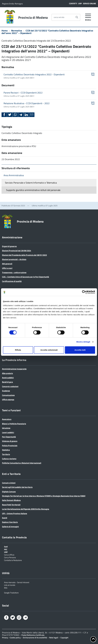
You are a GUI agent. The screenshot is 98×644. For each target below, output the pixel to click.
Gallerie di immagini (10, 527)
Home (5, 31)
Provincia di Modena (33, 18)
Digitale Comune (9, 492)
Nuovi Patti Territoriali (11, 505)
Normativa (17, 31)
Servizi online (89, 3)
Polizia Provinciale (10, 446)
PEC (6, 549)
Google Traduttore (11, 592)
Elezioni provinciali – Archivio (14, 259)
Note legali (54, 638)
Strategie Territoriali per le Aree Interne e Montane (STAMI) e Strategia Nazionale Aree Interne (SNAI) (44, 496)
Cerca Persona (10, 557)
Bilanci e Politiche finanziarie (14, 424)
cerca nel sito (59, 17)
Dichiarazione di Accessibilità (35, 638)
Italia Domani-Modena (11, 500)
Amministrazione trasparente (14, 369)
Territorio (6, 454)
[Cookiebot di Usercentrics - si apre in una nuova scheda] (84, 292)
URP (80, 3)
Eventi (5, 518)
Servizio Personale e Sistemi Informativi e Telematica (31, 183)
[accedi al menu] (88, 17)
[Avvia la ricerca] (77, 17)
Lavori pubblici (8, 432)
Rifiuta (18, 350)
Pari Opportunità (9, 437)
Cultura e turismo (9, 459)
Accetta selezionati (49, 350)
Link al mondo (10, 585)
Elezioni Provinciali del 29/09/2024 (17, 251)
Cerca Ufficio (9, 555)
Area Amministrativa (14, 175)
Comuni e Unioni (9, 483)
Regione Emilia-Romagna (12, 4)
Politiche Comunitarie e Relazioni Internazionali (22, 463)
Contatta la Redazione (13, 560)
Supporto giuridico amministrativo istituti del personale (33, 190)
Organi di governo (9, 246)
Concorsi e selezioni (10, 386)
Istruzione (6, 428)
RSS (6, 588)
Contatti (73, 3)
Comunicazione (8, 395)
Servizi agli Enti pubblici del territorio (17, 487)
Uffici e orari (7, 268)
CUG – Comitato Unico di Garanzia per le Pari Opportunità (26, 277)
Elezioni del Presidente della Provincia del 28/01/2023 (24, 255)
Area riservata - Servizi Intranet (17, 582)
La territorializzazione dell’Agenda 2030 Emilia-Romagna (26, 509)
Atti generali (7, 264)
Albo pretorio (7, 373)
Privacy (5, 638)
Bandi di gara (7, 382)
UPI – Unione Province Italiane (15, 513)
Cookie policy (15, 638)
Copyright (64, 638)
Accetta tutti (80, 350)
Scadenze (6, 391)
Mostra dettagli (83, 342)
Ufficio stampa (8, 400)
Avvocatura (7, 419)
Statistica (6, 450)
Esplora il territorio (10, 522)
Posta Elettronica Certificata (33, 635)
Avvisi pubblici (8, 378)
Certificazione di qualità (12, 281)
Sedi (6, 546)
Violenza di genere (10, 441)
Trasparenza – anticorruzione (14, 272)
